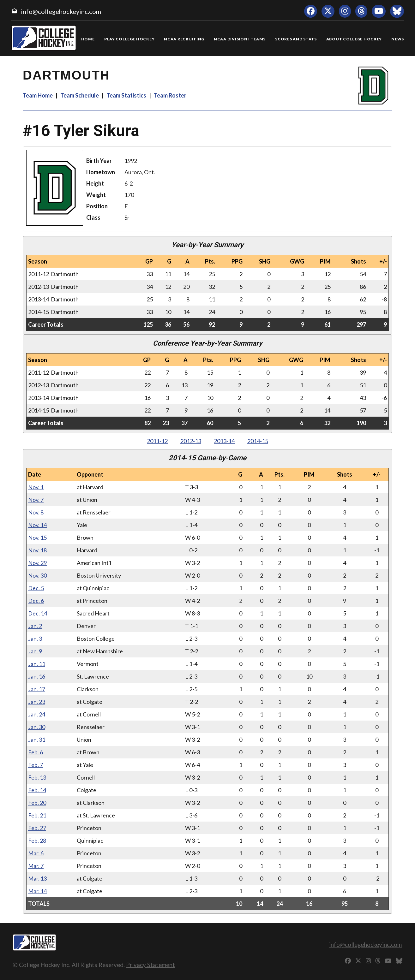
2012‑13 (191, 441)
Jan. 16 (37, 676)
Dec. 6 (36, 601)
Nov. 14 (37, 525)
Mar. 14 (37, 891)
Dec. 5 (36, 588)
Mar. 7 (36, 866)
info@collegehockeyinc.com (61, 11)
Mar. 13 (37, 878)
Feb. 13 (37, 777)
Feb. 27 (37, 828)
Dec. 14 (38, 613)
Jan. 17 (37, 689)
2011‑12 (157, 441)
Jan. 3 (35, 638)
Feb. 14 (37, 790)
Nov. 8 (36, 512)
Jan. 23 (37, 702)
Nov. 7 (36, 500)
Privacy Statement (150, 965)
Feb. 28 (37, 840)
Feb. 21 (37, 815)
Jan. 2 (35, 626)
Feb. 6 (36, 752)
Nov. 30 (37, 575)
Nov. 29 (37, 563)
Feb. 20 (37, 803)
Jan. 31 (37, 739)
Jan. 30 (37, 727)
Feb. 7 (36, 765)
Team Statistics (126, 95)
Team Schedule (80, 95)
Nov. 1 (36, 487)
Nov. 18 (37, 550)
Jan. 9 (35, 651)
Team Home (38, 95)
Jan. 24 (37, 714)
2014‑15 (258, 441)
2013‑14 (224, 441)
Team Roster (170, 95)
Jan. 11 (37, 664)
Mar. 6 (36, 853)
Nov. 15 (37, 538)
